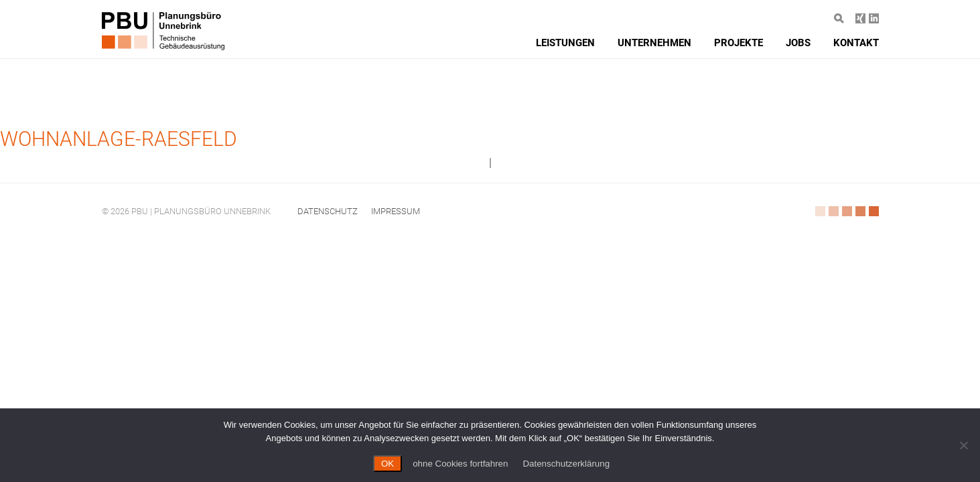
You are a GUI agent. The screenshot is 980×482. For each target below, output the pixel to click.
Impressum (396, 211)
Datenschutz (328, 211)
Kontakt (856, 43)
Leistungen (565, 43)
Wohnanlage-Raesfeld (119, 139)
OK (388, 464)
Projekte (739, 43)
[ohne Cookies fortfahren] (963, 445)
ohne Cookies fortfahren (460, 464)
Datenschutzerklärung (566, 464)
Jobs (798, 43)
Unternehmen (654, 43)
